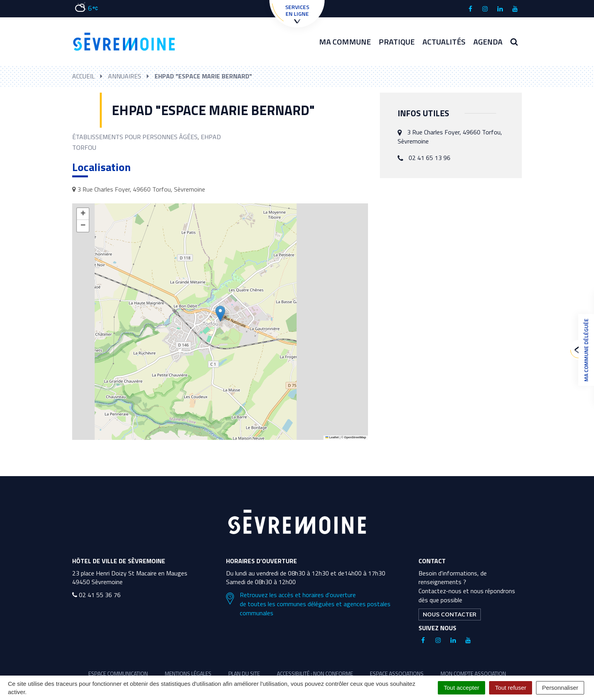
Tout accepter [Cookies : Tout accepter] (461, 688)
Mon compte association (473, 673)
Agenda (488, 42)
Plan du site (244, 673)
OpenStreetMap (355, 437)
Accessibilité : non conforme (315, 673)
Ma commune (345, 42)
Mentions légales (188, 673)
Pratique (397, 42)
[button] (220, 314)
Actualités (444, 42)
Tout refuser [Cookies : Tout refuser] (511, 688)
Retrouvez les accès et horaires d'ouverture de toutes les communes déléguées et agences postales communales (308, 604)
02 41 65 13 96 (430, 158)
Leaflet (332, 437)
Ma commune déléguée (584, 350)
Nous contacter (450, 614)
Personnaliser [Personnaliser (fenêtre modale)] (560, 688)
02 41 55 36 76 (96, 595)
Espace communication (118, 673)
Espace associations (397, 673)
